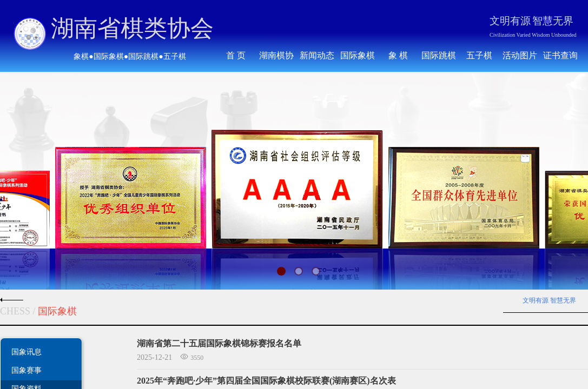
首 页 (236, 55)
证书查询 (560, 55)
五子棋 (479, 55)
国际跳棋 (439, 55)
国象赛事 (27, 370)
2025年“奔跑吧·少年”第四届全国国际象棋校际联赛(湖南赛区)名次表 (266, 381)
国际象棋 (358, 55)
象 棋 (398, 55)
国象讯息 (27, 352)
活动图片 (520, 55)
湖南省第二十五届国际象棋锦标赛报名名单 (219, 343)
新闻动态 (317, 55)
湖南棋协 (276, 55)
